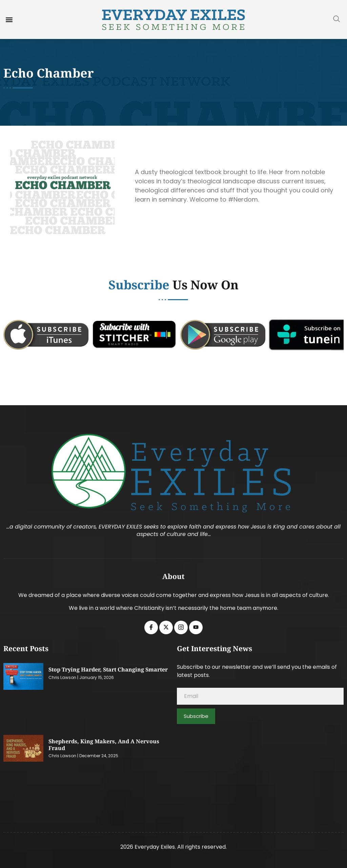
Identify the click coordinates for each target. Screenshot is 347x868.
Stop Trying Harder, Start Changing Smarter (108, 669)
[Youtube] (196, 627)
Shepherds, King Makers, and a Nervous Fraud (104, 745)
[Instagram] (181, 627)
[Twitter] (166, 627)
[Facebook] (151, 627)
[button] (9, 19)
